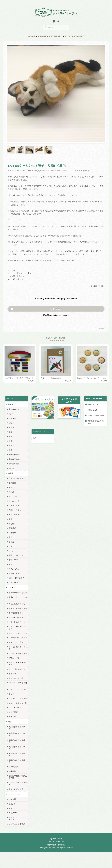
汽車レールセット (16, 509)
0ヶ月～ (12, 413)
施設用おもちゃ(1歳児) (17, 734)
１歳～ (11, 427)
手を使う (12, 523)
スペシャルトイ (14, 793)
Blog (68, 36)
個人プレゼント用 (16, 788)
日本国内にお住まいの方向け (56, 314)
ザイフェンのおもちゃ (18, 632)
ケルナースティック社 (18, 702)
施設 (10, 721)
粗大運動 (12, 482)
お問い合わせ (93, 409)
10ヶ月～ (12, 422)
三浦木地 (12, 716)
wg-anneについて (94, 403)
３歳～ (11, 436)
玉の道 (11, 541)
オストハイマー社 (16, 677)
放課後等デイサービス (18, 770)
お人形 (11, 491)
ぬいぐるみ (13, 496)
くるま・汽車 (14, 505)
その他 (11, 467)
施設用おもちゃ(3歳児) (17, 747)
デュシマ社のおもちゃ (18, 607)
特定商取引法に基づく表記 (96, 421)
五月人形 (12, 803)
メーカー (12, 587)
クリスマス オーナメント (17, 817)
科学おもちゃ (14, 568)
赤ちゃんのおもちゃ (17, 477)
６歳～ (11, 449)
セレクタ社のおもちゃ (18, 653)
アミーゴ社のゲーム (17, 668)
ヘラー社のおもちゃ (17, 621)
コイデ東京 (13, 711)
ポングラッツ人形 (16, 641)
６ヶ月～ (12, 418)
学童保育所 (13, 766)
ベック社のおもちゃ (17, 617)
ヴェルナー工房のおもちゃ (18, 627)
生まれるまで (14, 409)
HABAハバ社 (14, 657)
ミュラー (12, 693)
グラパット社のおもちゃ (18, 597)
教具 (10, 564)
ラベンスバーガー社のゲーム (18, 663)
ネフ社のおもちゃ (16, 612)
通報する (102, 327)
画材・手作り (14, 559)
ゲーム (11, 550)
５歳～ (11, 445)
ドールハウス (14, 500)
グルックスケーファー (18, 698)
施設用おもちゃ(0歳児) (17, 727)
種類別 (11, 472)
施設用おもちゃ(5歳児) (17, 760)
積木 (10, 536)
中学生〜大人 (14, 463)
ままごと (12, 486)
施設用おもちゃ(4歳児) (17, 754)
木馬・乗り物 (14, 514)
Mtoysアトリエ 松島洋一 (18, 683)
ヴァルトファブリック (18, 689)
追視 (10, 518)
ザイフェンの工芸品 (17, 823)
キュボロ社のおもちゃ (18, 592)
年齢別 (11, 403)
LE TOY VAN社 (15, 707)
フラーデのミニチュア (18, 637)
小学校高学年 (14, 458)
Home (32, 36)
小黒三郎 (12, 673)
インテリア (13, 807)
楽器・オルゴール (16, 554)
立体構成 (12, 532)
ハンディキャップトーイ (18, 783)
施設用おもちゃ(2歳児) (17, 740)
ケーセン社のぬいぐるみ (18, 647)
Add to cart (56, 308)
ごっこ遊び (13, 582)
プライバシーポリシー (96, 415)
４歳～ (11, 440)
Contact (80, 36)
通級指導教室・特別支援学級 (18, 776)
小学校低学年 (14, 454)
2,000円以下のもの (16, 577)
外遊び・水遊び (15, 573)
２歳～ (11, 431)
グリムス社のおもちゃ (18, 603)
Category (56, 36)
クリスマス (13, 812)
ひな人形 (12, 798)
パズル (11, 545)
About (42, 36)
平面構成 (12, 527)
